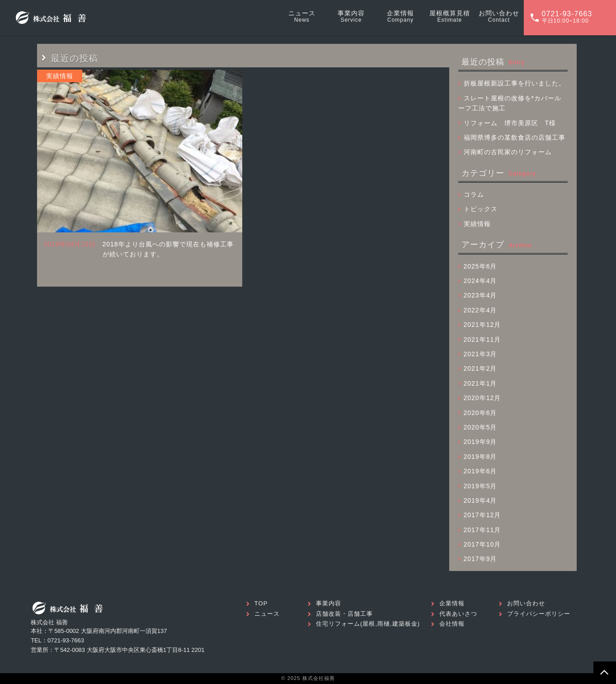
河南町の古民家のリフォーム (508, 152)
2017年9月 (480, 559)
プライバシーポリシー (539, 614)
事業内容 (329, 603)
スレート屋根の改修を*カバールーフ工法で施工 (510, 103)
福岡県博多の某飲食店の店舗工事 (515, 137)
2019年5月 (480, 486)
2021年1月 (480, 383)
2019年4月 (480, 500)
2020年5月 (480, 427)
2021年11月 (482, 340)
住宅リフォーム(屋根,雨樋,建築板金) (368, 624)
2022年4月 (480, 310)
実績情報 (477, 224)
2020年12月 (482, 398)
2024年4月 (480, 281)
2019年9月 (480, 442)
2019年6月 (480, 471)
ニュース (267, 614)
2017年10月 (482, 544)
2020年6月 (480, 413)
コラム (474, 194)
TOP (261, 603)
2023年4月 (480, 295)
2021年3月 (480, 354)
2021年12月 (482, 325)
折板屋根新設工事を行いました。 (515, 83)
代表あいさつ (458, 614)
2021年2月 (480, 368)
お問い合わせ (526, 603)
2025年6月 (480, 266)
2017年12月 (482, 515)
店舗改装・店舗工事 (344, 614)
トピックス (481, 209)
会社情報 (452, 624)
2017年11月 (482, 530)
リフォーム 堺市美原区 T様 (510, 123)
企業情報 (452, 603)
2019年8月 (480, 457)
